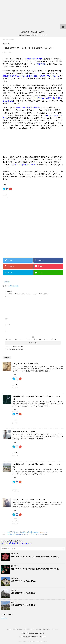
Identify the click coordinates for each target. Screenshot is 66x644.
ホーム (9, 629)
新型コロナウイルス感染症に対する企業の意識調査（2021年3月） (35, 557)
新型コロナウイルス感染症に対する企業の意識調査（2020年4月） (35, 569)
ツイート (4, 618)
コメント (8, 297)
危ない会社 (7, 281)
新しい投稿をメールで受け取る (15, 349)
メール (7, 325)
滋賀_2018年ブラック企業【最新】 (24, 593)
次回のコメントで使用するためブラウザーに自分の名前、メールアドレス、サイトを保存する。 (31, 339)
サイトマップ (56, 629)
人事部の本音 (38, 629)
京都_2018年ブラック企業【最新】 (24, 581)
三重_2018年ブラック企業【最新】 (24, 605)
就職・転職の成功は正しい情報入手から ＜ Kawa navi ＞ (33, 637)
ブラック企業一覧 (28, 629)
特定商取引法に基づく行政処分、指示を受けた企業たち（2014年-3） (27, 534)
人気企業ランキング (17, 629)
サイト (7, 331)
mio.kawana (14, 286)
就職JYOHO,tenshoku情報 (33, 32)
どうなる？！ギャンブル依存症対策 (26, 364)
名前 (7, 319)
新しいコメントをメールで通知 (15, 346)
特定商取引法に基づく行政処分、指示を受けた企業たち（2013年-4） (27, 532)
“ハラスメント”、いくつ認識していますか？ (29, 500)
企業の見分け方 (47, 629)
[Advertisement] (33, 12)
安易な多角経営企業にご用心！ (24, 432)
